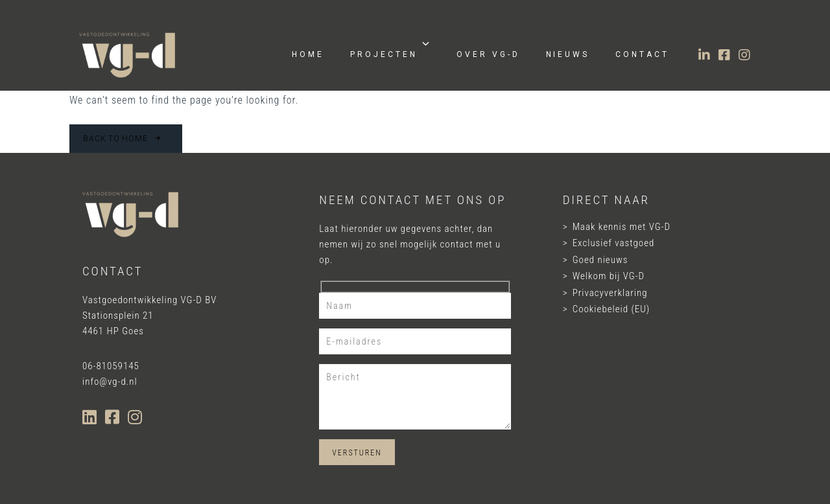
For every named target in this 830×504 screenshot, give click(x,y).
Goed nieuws (600, 260)
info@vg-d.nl (110, 382)
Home (308, 54)
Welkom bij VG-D (609, 276)
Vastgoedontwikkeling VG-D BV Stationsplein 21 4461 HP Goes (149, 315)
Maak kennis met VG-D (622, 227)
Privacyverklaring (610, 293)
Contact (642, 54)
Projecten (390, 49)
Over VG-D (488, 54)
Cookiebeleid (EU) (611, 309)
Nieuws (568, 54)
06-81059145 (111, 366)
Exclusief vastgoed (614, 243)
